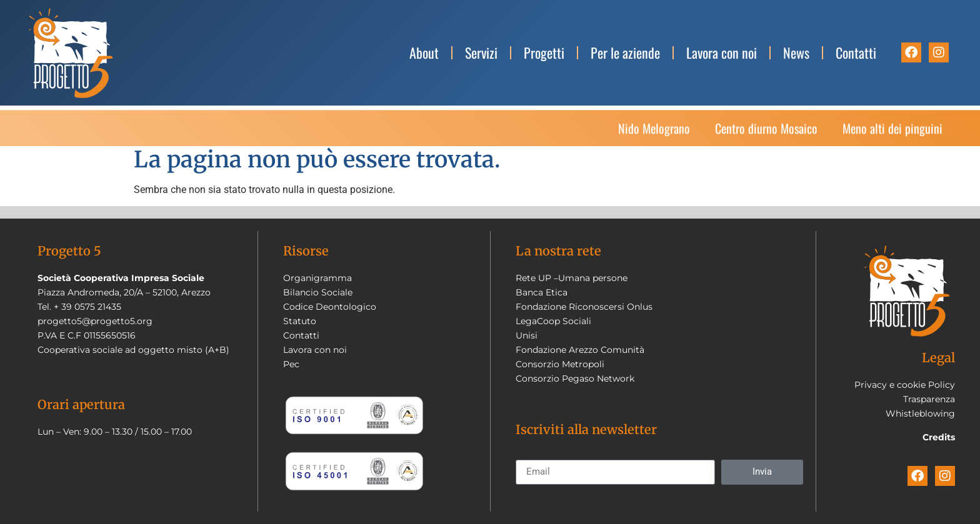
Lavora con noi (722, 52)
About (424, 52)
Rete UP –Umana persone (572, 278)
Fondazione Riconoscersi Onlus (584, 307)
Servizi (481, 52)
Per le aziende (625, 52)
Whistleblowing (920, 413)
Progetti (544, 52)
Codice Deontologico (330, 307)
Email (528, 455)
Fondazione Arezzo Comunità (580, 350)
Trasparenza (929, 399)
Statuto (300, 321)
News (796, 52)
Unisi (527, 335)
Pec (291, 364)
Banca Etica (542, 292)
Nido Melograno (654, 131)
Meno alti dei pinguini (892, 131)
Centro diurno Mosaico (766, 131)
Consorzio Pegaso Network (575, 378)
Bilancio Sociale (318, 292)
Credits (939, 437)
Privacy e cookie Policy (905, 385)
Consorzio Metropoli (560, 364)
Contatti (856, 52)
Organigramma (317, 278)
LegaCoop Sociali (553, 321)
